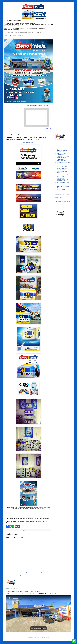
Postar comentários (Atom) (15, 575)
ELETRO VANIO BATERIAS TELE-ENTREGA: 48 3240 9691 (63, 164)
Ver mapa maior (48, 128)
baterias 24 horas (60, 178)
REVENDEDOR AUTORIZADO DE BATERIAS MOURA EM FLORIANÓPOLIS (62, 196)
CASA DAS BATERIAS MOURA (63, 162)
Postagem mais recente (11, 573)
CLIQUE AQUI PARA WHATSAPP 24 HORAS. (13, 36)
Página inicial (29, 573)
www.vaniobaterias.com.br (28, 142)
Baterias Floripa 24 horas (62, 167)
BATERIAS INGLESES (61, 161)
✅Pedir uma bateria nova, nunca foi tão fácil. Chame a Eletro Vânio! (24, 591)
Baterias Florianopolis (61, 189)
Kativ (38, 637)
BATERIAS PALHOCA (61, 159)
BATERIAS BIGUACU (61, 158)
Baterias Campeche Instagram (63, 170)
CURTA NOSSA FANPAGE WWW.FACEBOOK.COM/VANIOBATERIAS (63, 201)
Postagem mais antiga (46, 573)
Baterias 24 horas (60, 177)
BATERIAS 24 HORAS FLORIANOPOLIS (61, 154)
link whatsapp (74, 641)
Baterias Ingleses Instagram (62, 168)
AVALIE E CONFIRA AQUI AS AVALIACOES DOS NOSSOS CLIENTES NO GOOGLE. (22, 38)
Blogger (47, 637)
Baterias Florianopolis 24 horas (63, 182)
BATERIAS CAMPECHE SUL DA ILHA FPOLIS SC (63, 151)
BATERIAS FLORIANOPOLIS (63, 156)
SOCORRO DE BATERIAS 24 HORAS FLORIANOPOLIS (63, 180)
